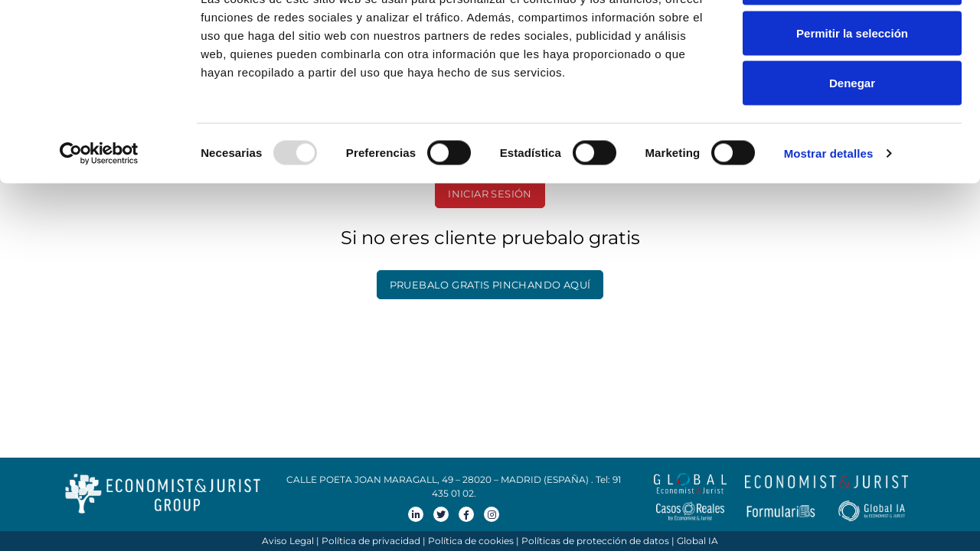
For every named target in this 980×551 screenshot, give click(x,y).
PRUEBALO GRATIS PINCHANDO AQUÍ (490, 285)
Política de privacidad (371, 541)
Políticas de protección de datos (595, 541)
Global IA (697, 541)
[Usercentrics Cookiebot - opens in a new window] (99, 211)
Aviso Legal (288, 541)
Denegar (852, 140)
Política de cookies (471, 541)
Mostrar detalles (829, 211)
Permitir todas (853, 40)
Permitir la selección (852, 91)
